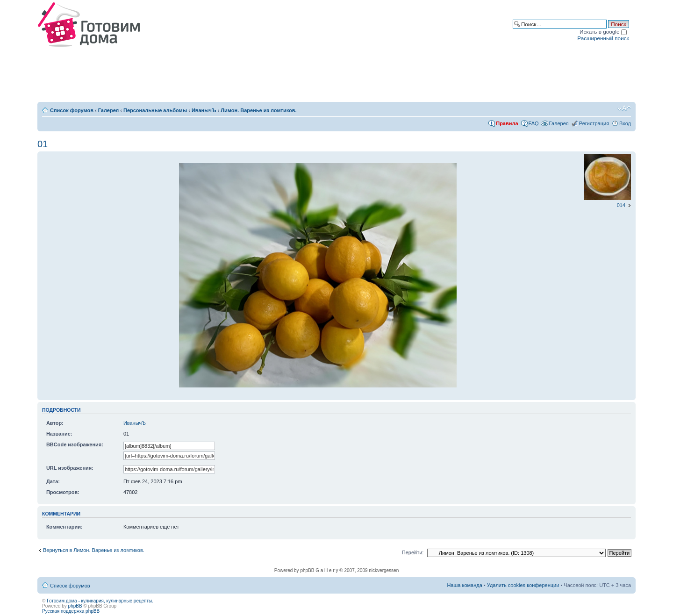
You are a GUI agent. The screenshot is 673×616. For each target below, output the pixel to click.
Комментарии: (64, 527)
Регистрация (594, 123)
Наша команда (464, 585)
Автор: (55, 423)
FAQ (534, 123)
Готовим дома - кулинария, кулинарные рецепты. (100, 601)
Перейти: (413, 552)
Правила (507, 123)
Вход (625, 123)
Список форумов (72, 110)
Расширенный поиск (603, 38)
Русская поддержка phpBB (71, 611)
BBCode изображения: (75, 444)
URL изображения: (70, 468)
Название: (59, 434)
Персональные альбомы (155, 110)
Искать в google (603, 32)
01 (43, 144)
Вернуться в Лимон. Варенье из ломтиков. (94, 550)
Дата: (53, 481)
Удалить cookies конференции (523, 585)
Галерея (108, 110)
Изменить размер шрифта (624, 108)
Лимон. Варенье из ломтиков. (258, 110)
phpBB (75, 606)
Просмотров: (63, 492)
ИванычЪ (204, 110)
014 (621, 205)
